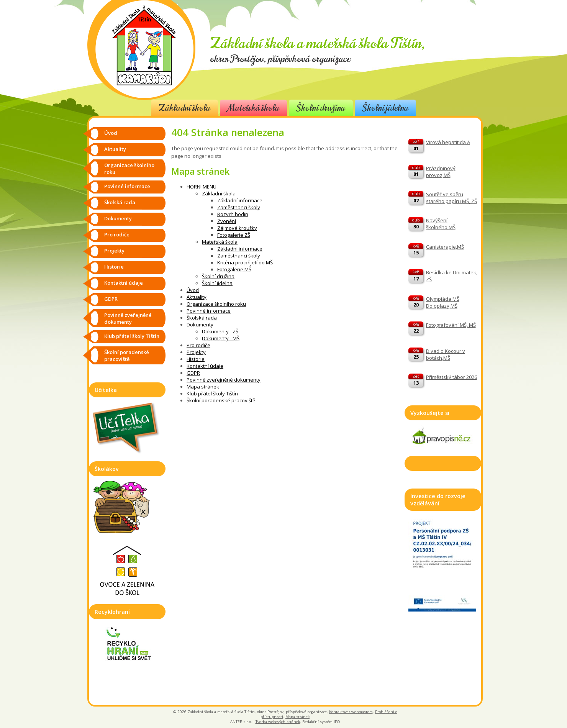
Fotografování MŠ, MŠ (451, 325)
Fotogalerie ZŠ (234, 235)
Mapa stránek (203, 387)
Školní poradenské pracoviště (221, 400)
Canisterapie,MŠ (445, 247)
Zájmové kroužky (237, 228)
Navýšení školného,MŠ (441, 224)
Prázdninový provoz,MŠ (441, 172)
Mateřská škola (253, 108)
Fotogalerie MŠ (234, 269)
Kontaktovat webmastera (351, 712)
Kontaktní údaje (205, 366)
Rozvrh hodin (233, 214)
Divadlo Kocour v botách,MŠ (446, 354)
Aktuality (197, 297)
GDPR (193, 373)
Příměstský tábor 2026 (451, 377)
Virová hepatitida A (448, 142)
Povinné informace (209, 311)
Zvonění (227, 221)
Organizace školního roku (216, 304)
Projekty (196, 352)
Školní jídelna (385, 108)
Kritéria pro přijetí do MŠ (245, 262)
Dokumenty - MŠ (221, 338)
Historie (196, 359)
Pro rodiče (198, 345)
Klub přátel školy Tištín (212, 394)
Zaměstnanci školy (239, 207)
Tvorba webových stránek (278, 722)
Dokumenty (200, 325)
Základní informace (240, 200)
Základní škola (184, 108)
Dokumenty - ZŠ (220, 331)
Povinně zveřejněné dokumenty (224, 380)
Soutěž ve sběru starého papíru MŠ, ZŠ (451, 198)
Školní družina (321, 108)
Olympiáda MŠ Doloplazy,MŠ (443, 302)
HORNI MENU (202, 187)
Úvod (193, 290)
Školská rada (202, 318)
